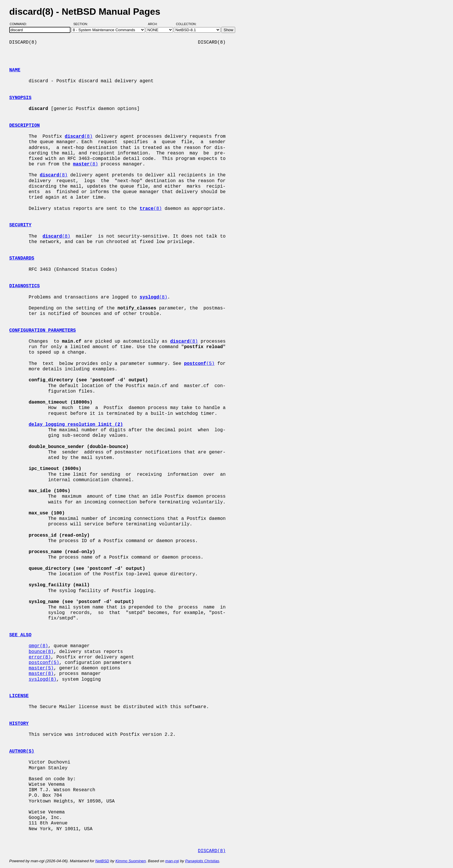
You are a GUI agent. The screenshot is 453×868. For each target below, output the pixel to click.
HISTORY (19, 724)
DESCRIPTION (25, 126)
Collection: (186, 24)
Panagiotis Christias (202, 861)
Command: (20, 24)
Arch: (155, 24)
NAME (15, 70)
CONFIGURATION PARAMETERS (42, 331)
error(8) (40, 657)
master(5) (41, 668)
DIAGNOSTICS (25, 286)
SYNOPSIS (20, 98)
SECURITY (20, 225)
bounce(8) (41, 652)
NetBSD (102, 861)
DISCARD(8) (212, 851)
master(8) (41, 674)
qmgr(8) (38, 646)
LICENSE (19, 696)
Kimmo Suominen (130, 861)
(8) (79, 137)
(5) (199, 364)
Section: (82, 24)
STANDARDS (22, 258)
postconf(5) (44, 663)
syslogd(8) (42, 680)
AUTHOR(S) (22, 751)
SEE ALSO (20, 635)
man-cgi (172, 861)
